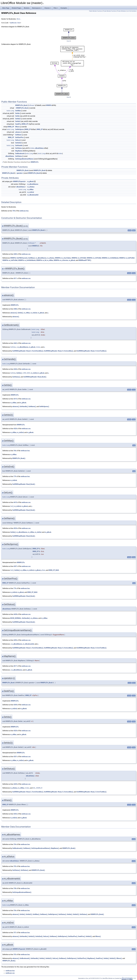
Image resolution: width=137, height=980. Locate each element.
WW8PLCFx (35, 162)
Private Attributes (121, 11)
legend (69, 41)
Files (56, 8)
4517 (15, 666)
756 (15, 910)
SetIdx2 (18, 121)
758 (15, 888)
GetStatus (19, 156)
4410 (15, 502)
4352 (15, 814)
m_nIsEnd (31, 192)
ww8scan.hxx (15, 23)
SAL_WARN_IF (38, 788)
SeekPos (18, 124)
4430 (15, 784)
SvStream (31, 105)
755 (15, 866)
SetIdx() (70, 914)
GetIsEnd (18, 143)
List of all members (132, 11)
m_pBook (30, 181)
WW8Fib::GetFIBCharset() (19, 258)
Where (17, 127)
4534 (15, 528)
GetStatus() (16, 377)
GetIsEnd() (39, 936)
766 (15, 451)
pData (43, 570)
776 (15, 588)
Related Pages (17, 8)
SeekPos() (82, 936)
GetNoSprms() (44, 407)
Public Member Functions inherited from (20, 162)
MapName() (55, 848)
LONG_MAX (26, 373)
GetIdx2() (29, 914)
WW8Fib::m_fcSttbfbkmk (110, 258)
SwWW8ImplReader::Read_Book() (35, 377)
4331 (15, 757)
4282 (15, 254)
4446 (15, 369)
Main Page (6, 8)
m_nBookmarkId (33, 195)
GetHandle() (24, 407)
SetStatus (19, 148)
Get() (12, 506)
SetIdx (17, 116)
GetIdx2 (18, 119)
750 (14, 211)
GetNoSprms (20, 129)
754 (15, 844)
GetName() (32, 407)
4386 (15, 309)
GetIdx (17, 113)
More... (19, 19)
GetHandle (19, 145)
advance (18, 132)
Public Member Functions (96, 11)
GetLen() (46, 936)
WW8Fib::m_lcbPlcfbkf (127, 258)
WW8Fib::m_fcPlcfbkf (79, 258)
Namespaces (37, 8)
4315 (15, 399)
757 (15, 933)
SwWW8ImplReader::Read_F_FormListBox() (59, 351)
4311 (15, 278)
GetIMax (18, 111)
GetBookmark (20, 153)
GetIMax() (32, 258)
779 (15, 476)
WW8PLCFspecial (19, 181)
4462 (15, 343)
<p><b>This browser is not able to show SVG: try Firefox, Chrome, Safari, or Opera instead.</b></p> (69, 34)
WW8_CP (25, 124)
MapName (19, 151)
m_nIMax (30, 189)
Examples (64, 8)
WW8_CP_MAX (54, 570)
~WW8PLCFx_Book (22, 108)
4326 (15, 429)
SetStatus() (24, 870)
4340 (15, 705)
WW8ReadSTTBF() (85, 260)
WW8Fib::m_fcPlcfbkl (94, 258)
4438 (15, 614)
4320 (15, 731)
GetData (13, 347)
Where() (98, 936)
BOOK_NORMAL (16, 618)
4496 (15, 640)
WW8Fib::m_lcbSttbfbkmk (27, 260)
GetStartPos (19, 137)
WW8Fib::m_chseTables (63, 258)
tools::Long (10, 111)
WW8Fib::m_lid (41, 260)
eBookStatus (39, 148)
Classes (48, 8)
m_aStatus (31, 187)
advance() (14, 313)
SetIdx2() (76, 914)
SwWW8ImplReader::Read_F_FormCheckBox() (28, 351)
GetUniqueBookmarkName (24, 159)
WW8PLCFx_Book (21, 105)
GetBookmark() (17, 848)
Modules (27, 8)
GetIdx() (20, 313)
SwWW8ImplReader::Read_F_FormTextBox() (92, 351)
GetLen (18, 140)
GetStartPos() (73, 936)
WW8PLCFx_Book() (19, 458)
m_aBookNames (33, 184)
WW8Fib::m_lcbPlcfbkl (10, 260)
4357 (15, 566)
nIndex (32, 148)
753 (15, 955)
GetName (18, 135)
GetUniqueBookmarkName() (41, 848)
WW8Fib (49, 105)
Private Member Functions (110, 11)
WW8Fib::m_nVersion (61, 260)
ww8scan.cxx (26, 254)
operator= (20, 173)
